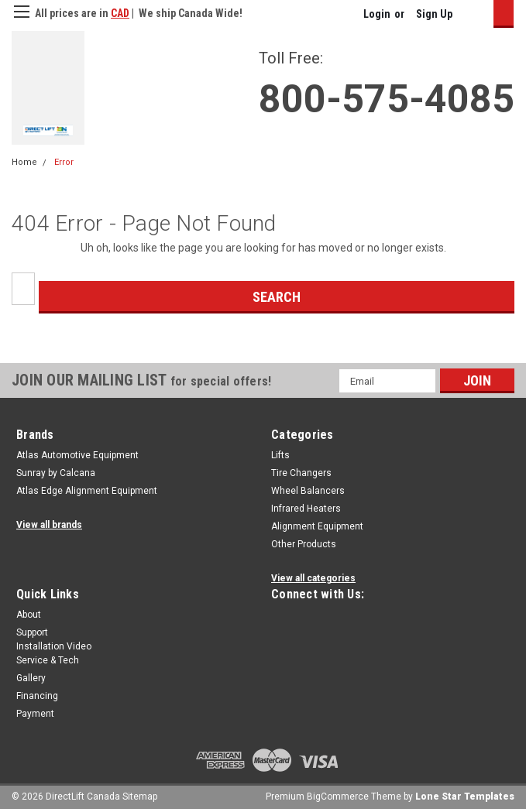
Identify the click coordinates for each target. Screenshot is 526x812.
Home (24, 162)
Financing (37, 696)
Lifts (280, 455)
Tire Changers (301, 473)
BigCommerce (338, 797)
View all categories (313, 578)
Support (32, 632)
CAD (120, 13)
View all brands (49, 525)
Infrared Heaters (306, 509)
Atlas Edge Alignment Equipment (87, 491)
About (29, 615)
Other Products (304, 544)
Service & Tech (48, 660)
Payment (35, 714)
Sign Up (434, 14)
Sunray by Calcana (56, 473)
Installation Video (54, 646)
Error (64, 162)
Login (377, 14)
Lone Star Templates (465, 797)
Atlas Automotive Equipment (77, 455)
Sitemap (140, 797)
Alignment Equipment (317, 526)
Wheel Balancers (308, 491)
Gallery (31, 678)
